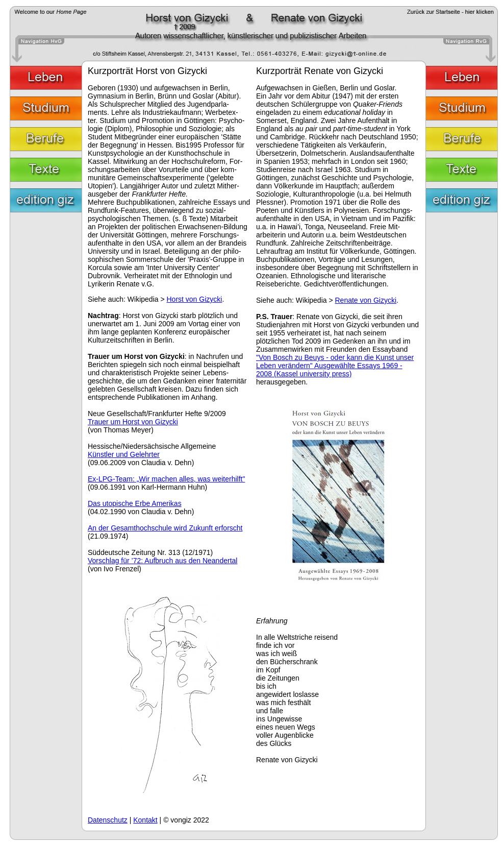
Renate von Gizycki (366, 300)
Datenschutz (108, 820)
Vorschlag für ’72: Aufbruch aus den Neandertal (162, 561)
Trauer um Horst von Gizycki (133, 422)
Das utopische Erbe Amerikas (135, 503)
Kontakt (145, 820)
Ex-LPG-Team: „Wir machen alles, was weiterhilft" (166, 479)
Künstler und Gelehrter (124, 454)
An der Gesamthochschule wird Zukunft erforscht (165, 528)
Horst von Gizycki (194, 299)
